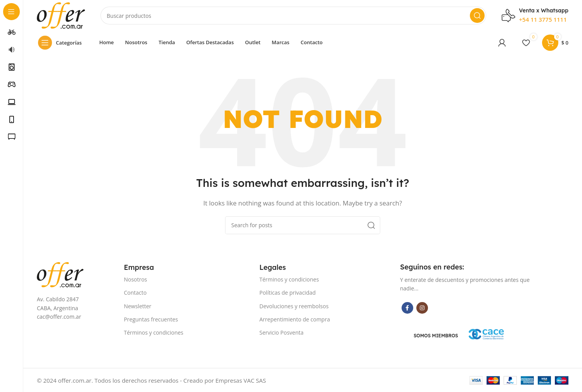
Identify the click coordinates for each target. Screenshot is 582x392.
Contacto (135, 293)
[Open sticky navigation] (62, 43)
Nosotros (135, 279)
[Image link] (60, 274)
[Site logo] (61, 15)
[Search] (293, 16)
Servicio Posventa (282, 332)
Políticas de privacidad (288, 293)
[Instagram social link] (422, 308)
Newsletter (138, 306)
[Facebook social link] (407, 308)
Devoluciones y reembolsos (294, 306)
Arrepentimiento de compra (295, 319)
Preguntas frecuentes (151, 319)
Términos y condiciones (153, 332)
